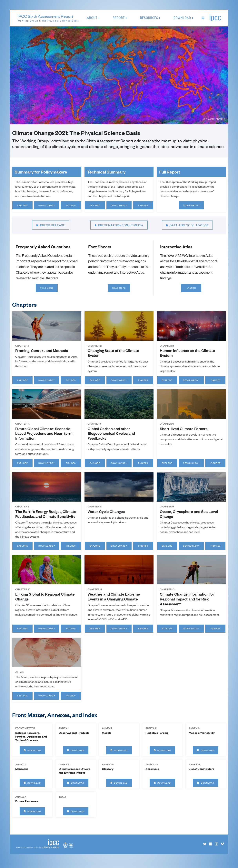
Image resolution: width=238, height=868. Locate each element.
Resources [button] (149, 18)
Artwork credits (214, 119)
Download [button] (182, 18)
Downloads (46, 205)
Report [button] (119, 18)
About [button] (92, 18)
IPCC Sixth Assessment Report (48, 18)
